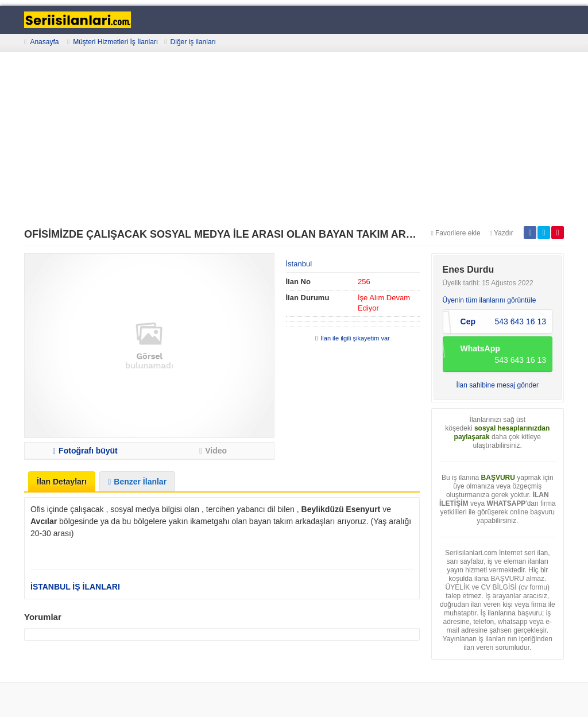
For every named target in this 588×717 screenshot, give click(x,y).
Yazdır (502, 233)
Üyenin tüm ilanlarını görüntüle (490, 300)
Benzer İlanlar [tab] (137, 482)
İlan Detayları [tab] (62, 482)
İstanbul (299, 264)
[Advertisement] (294, 140)
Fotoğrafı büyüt (85, 451)
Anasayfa (44, 42)
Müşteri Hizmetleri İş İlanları (115, 42)
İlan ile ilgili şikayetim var (352, 338)
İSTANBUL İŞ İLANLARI (75, 587)
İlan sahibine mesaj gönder (498, 385)
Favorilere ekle (456, 233)
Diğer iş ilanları (193, 42)
